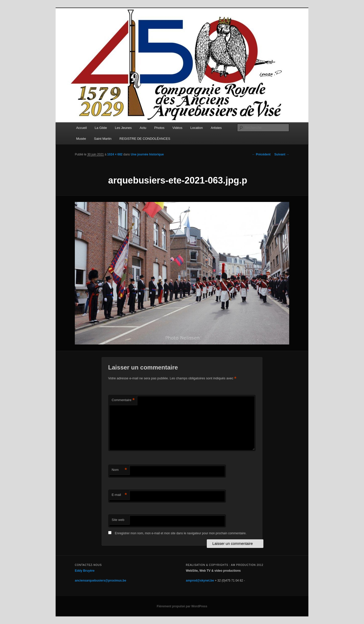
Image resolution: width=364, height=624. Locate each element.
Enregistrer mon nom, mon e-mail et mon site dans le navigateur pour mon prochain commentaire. (181, 533)
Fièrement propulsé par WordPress (182, 606)
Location (197, 128)
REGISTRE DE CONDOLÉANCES (145, 139)
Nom (119, 470)
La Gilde (101, 128)
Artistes (216, 128)
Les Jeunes (123, 128)
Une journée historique (147, 154)
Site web (118, 520)
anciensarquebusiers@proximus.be (100, 581)
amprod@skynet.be (200, 581)
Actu (143, 128)
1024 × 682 (115, 154)
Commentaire (123, 400)
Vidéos (177, 128)
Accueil (81, 128)
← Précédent (261, 154)
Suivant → (282, 154)
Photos (159, 128)
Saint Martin (103, 139)
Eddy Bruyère (85, 571)
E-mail (119, 495)
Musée (81, 139)
